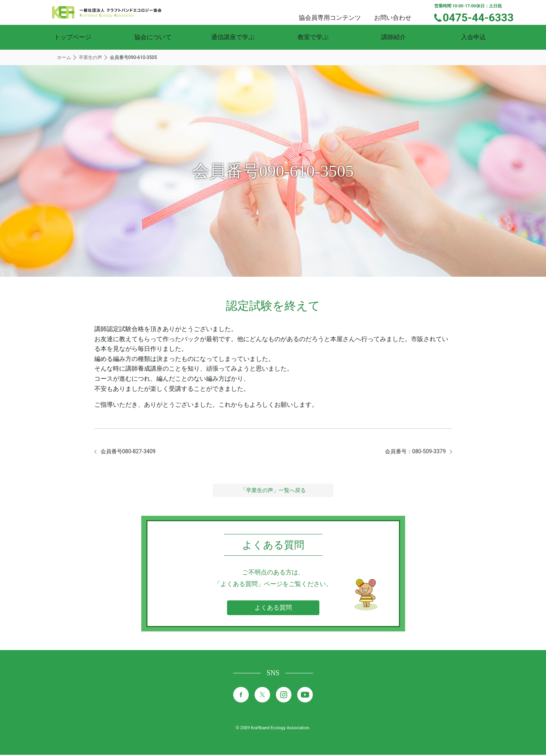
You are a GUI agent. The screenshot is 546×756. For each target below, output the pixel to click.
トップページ (73, 37)
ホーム (64, 57)
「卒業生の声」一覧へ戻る (273, 491)
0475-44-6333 (483, 17)
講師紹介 (393, 37)
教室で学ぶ (313, 37)
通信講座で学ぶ (233, 37)
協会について (153, 37)
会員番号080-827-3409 (132, 452)
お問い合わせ (400, 12)
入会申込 (473, 37)
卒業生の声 (90, 57)
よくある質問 (273, 609)
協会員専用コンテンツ (339, 12)
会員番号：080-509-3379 (411, 452)
